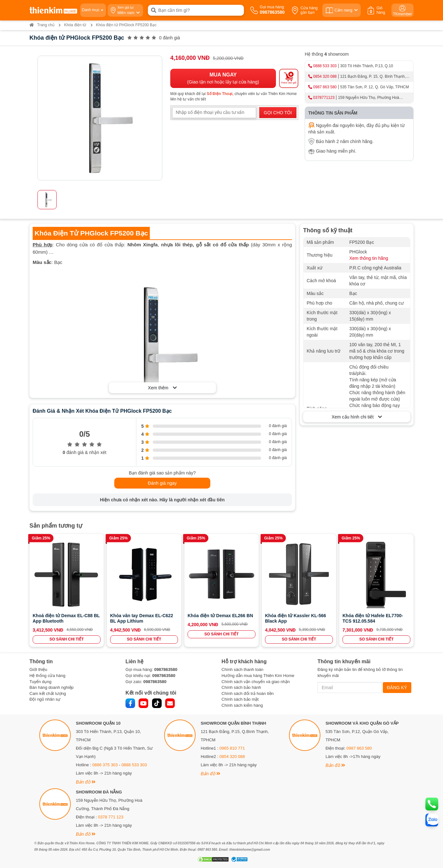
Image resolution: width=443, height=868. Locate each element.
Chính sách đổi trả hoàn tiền (248, 693)
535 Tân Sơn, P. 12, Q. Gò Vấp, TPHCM (375, 87)
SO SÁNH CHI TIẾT (66, 639)
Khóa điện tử (75, 25)
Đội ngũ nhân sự (45, 699)
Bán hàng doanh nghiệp (52, 687)
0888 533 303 (325, 66)
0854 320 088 (325, 76)
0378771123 (324, 98)
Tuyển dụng (40, 682)
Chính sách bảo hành (241, 687)
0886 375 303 (105, 765)
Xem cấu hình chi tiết (357, 417)
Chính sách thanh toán (242, 669)
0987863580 (166, 669)
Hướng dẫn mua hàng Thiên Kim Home (258, 676)
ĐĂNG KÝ (397, 688)
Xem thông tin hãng (369, 258)
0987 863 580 (325, 87)
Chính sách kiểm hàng (242, 705)
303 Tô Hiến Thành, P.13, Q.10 (367, 66)
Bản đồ (86, 782)
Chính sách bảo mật (240, 699)
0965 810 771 (232, 748)
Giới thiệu (38, 669)
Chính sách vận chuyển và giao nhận (256, 682)
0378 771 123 (111, 817)
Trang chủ (42, 25)
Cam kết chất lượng (48, 693)
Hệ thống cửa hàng (47, 676)
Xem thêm (162, 388)
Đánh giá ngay (162, 483)
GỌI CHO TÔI (278, 113)
